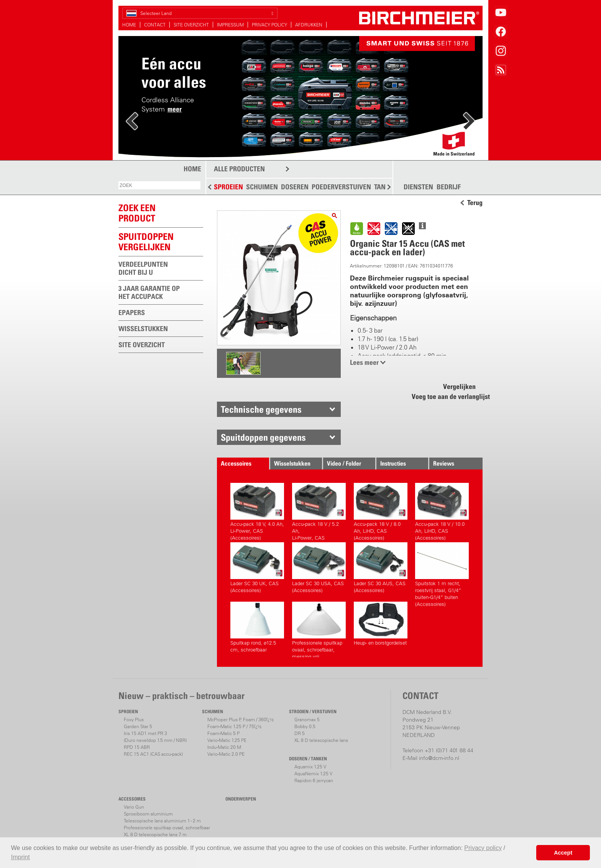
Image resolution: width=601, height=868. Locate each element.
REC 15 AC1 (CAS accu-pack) (153, 754)
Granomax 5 (307, 720)
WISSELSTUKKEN (143, 329)
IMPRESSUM (230, 25)
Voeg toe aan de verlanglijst (447, 396)
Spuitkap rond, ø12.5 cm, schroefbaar (257, 627)
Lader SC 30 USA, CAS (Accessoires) (319, 568)
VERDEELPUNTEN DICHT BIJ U (143, 268)
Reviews (444, 463)
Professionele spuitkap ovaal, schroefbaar (167, 828)
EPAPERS (132, 313)
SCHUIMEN (262, 187)
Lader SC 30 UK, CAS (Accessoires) (257, 568)
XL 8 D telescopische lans (321, 740)
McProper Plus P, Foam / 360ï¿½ (241, 720)
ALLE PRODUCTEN (239, 169)
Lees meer (364, 362)
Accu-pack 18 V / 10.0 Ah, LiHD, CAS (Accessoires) (442, 511)
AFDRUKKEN (309, 25)
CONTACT (155, 25)
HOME (129, 25)
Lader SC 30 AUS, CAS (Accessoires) (381, 568)
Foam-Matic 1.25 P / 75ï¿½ (234, 726)
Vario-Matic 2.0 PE (226, 754)
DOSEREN (295, 187)
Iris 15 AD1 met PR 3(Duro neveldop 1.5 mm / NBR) (155, 737)
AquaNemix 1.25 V (313, 774)
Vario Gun (134, 807)
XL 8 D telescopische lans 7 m (155, 834)
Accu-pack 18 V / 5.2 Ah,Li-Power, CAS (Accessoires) (319, 511)
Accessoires (236, 463)
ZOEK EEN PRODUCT (137, 213)
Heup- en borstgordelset (381, 624)
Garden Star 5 (138, 726)
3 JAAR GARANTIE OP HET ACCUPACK (149, 292)
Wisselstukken (292, 463)
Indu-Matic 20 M (224, 747)
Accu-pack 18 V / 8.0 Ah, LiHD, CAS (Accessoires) (381, 511)
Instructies (393, 463)
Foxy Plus (134, 720)
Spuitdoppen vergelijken (146, 242)
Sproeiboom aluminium (148, 814)
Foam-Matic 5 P (223, 733)
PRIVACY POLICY (269, 25)
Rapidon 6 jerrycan (314, 780)
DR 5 (300, 733)
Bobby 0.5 (305, 726)
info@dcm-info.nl (439, 758)
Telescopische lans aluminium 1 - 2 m (162, 821)
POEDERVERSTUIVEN (341, 187)
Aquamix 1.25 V (310, 767)
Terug (475, 203)
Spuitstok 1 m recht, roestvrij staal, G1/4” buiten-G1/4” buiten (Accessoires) (442, 570)
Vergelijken (459, 386)
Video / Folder (344, 463)
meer (175, 109)
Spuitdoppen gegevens (263, 437)
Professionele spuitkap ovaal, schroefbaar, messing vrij (319, 629)
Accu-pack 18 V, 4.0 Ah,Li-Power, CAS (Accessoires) (257, 511)
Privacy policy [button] (483, 848)
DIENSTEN (418, 187)
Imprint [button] (21, 857)
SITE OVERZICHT (191, 25)
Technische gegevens (261, 409)
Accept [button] (563, 853)
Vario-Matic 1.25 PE (227, 740)
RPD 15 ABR (137, 747)
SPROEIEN (228, 187)
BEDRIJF (449, 187)
